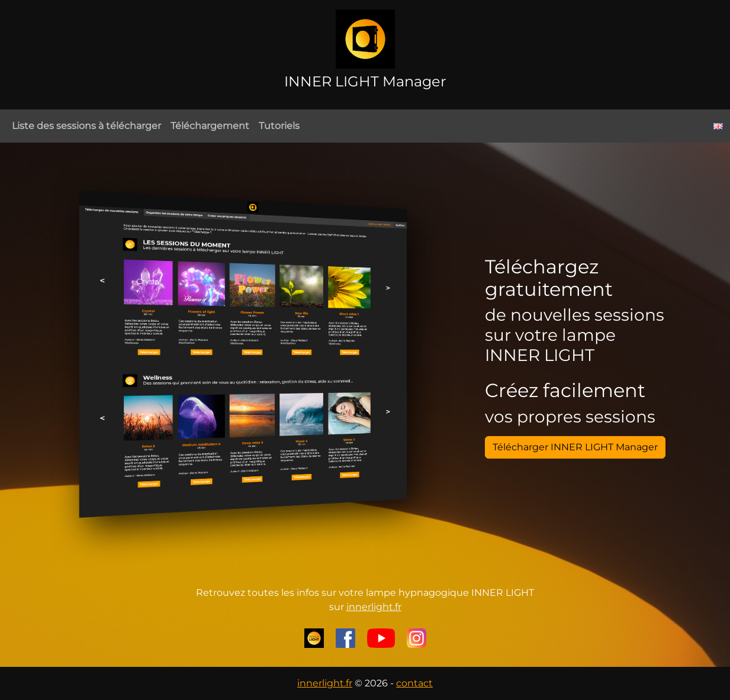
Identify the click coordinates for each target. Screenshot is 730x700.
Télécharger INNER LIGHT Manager (575, 447)
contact (414, 683)
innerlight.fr (374, 607)
